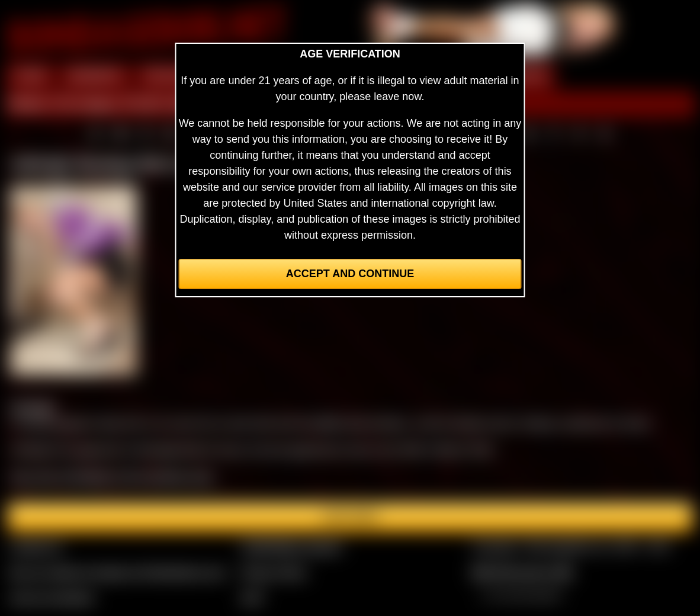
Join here (350, 517)
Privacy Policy (274, 572)
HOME (30, 76)
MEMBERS (95, 76)
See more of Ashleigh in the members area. (113, 477)
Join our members (52, 598)
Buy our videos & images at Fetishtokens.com (118, 572)
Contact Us (36, 547)
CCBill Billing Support (291, 547)
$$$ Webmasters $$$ (522, 572)
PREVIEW (168, 76)
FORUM (526, 76)
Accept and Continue (350, 274)
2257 (252, 598)
